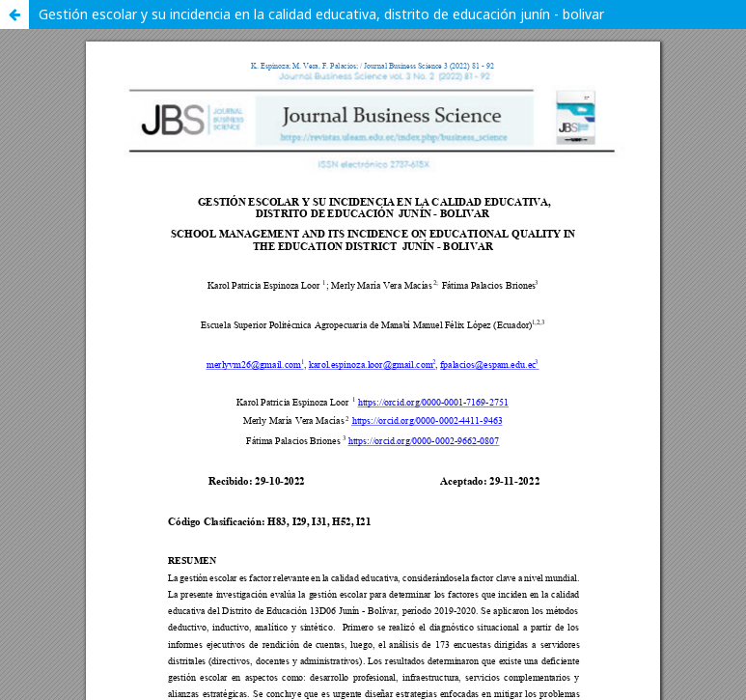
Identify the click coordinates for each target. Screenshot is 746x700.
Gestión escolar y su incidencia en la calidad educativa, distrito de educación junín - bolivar (321, 14)
